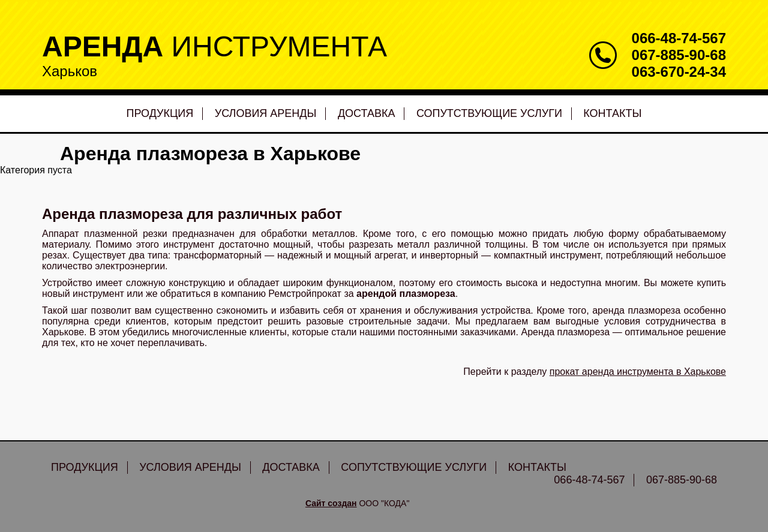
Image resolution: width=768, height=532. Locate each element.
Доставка (367, 113)
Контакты (612, 113)
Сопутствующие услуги (489, 113)
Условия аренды (266, 113)
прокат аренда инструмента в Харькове (638, 372)
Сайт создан (331, 503)
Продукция (160, 113)
